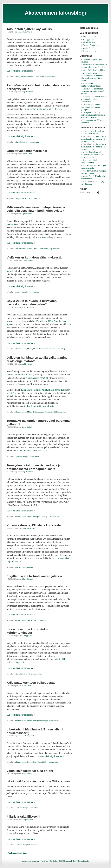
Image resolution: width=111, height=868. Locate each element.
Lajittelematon (20, 292)
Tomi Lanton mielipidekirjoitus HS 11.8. (43, 109)
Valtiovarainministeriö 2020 (20, 375)
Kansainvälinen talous (23, 249)
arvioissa (42, 237)
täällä (58, 659)
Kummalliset (32, 762)
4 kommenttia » (54, 762)
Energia (18, 198)
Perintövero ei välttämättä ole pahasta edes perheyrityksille (94, 66)
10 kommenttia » (34, 457)
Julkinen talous (20, 349)
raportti (10, 271)
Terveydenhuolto (27, 77)
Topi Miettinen (28, 92)
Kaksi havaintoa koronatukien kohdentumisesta (28, 631)
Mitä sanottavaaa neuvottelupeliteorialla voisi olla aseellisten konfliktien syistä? (36, 209)
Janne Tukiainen (62, 390)
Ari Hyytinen (27, 364)
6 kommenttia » (40, 620)
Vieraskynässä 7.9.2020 (37, 378)
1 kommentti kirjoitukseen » (45, 77)
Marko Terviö (27, 32)
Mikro (17, 77)
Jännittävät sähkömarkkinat (27, 151)
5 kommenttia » (27, 567)
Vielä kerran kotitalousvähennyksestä (34, 257)
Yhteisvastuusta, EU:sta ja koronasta (34, 525)
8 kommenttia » (33, 292)
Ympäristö (49, 412)
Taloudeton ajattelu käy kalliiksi (30, 29)
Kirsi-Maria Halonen (31, 390)
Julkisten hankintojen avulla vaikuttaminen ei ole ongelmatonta (93, 99)
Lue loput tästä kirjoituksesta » (21, 71)
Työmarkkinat (38, 412)
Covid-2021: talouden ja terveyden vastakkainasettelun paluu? (32, 303)
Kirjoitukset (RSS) (56, 861)
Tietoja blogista (89, 28)
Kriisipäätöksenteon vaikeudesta (31, 683)
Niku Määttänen (27, 579)
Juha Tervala (88, 165)
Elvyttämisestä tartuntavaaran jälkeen (34, 576)
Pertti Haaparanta (29, 528)
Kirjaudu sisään (84, 861)
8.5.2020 (19, 486)
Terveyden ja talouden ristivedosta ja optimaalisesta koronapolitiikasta (34, 467)
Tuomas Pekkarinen (91, 45)
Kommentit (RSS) (71, 861)
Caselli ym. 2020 (45, 321)
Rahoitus (24, 142)
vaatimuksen (12, 224)
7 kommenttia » (34, 198)
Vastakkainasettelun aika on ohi (30, 771)
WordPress (44, 861)
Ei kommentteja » (60, 349)
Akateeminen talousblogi (56, 13)
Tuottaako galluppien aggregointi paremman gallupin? (91, 107)
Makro (30, 349)
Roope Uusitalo (28, 260)
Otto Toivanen (15, 393)
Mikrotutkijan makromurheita (93, 167)
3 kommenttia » (35, 142)
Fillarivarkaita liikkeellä (23, 816)
